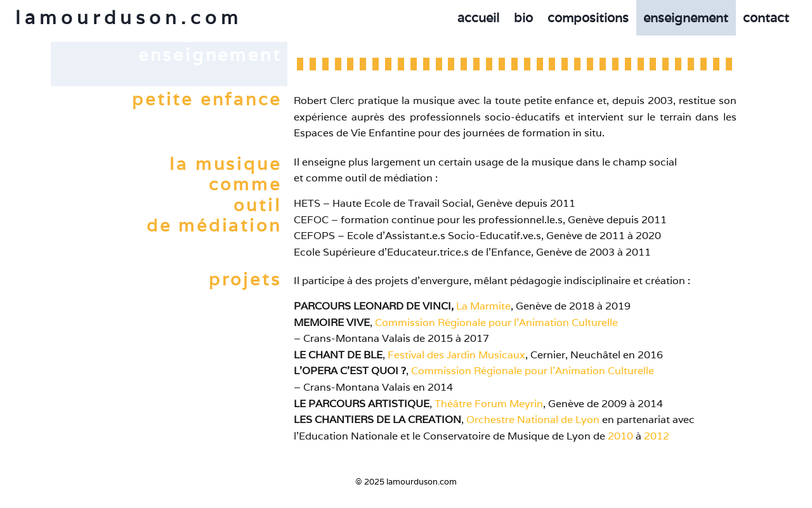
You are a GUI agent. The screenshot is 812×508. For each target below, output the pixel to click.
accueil (478, 18)
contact (766, 18)
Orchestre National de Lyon (533, 420)
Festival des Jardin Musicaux (456, 355)
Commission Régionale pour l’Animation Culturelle (496, 322)
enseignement (686, 18)
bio (523, 18)
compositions (588, 18)
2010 (620, 436)
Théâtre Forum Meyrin (489, 404)
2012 (657, 436)
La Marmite (483, 306)
